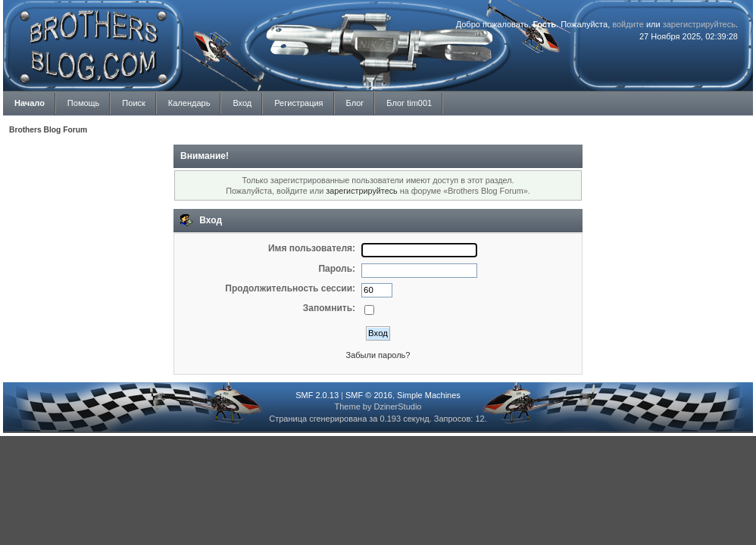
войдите (628, 24)
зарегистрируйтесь (699, 24)
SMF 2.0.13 (317, 395)
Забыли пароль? (378, 355)
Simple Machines (429, 395)
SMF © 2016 (369, 395)
